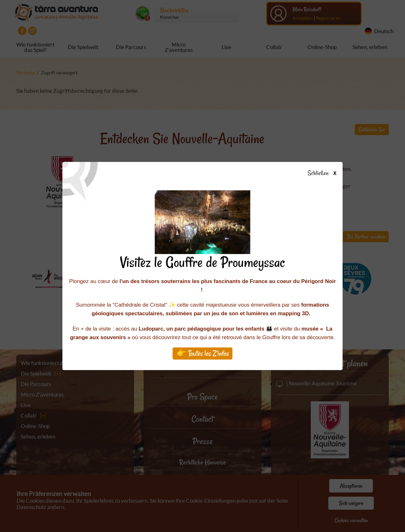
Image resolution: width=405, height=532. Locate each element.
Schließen (327, 173)
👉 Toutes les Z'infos (203, 353)
